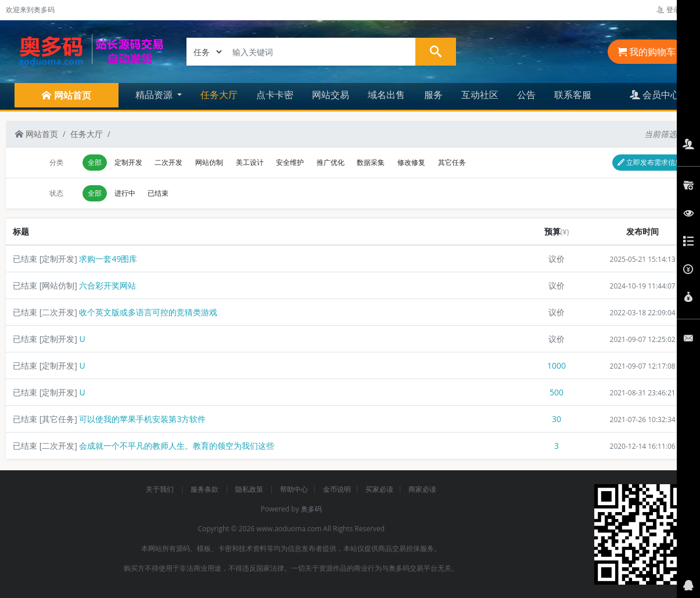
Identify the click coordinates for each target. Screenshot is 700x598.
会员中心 (655, 95)
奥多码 (311, 509)
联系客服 (573, 95)
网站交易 (331, 95)
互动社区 (480, 95)
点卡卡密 (275, 95)
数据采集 (371, 162)
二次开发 (168, 162)
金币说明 (337, 489)
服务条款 (205, 489)
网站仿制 (209, 162)
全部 (95, 162)
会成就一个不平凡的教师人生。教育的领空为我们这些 (177, 446)
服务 (433, 95)
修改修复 (411, 162)
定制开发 (128, 162)
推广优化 (331, 162)
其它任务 (452, 162)
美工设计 (250, 162)
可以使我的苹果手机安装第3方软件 (142, 419)
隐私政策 (250, 489)
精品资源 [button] (155, 95)
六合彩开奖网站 (107, 285)
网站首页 (37, 134)
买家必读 (379, 489)
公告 (526, 95)
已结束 (158, 193)
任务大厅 (219, 95)
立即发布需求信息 (650, 162)
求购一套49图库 (108, 259)
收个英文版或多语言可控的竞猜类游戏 (148, 312)
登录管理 (675, 10)
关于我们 (161, 489)
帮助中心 (294, 489)
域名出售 (386, 95)
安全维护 (290, 162)
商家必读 (422, 489)
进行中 (125, 193)
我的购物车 (647, 52)
